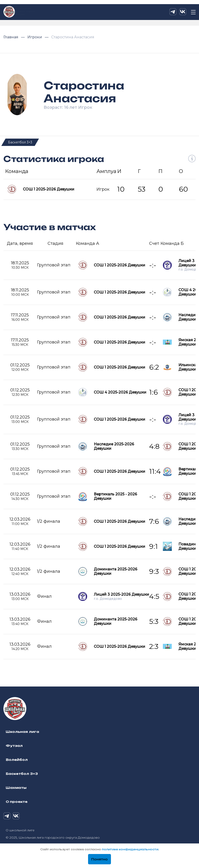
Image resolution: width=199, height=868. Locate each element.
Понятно (99, 859)
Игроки (35, 37)
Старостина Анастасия (73, 37)
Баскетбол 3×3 (20, 142)
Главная (11, 37)
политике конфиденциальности (130, 849)
